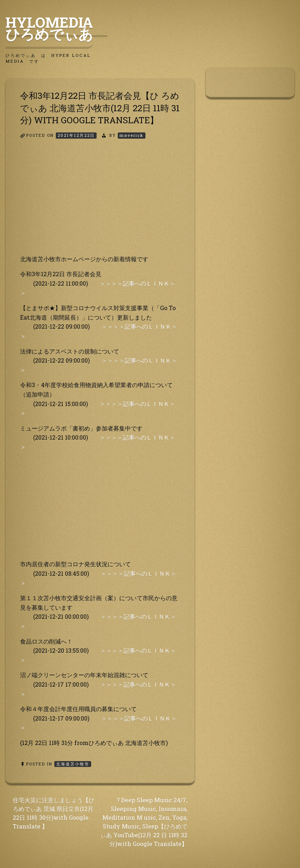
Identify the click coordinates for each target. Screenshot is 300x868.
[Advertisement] (100, 203)
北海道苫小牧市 (73, 764)
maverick (132, 135)
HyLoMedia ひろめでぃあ (56, 28)
